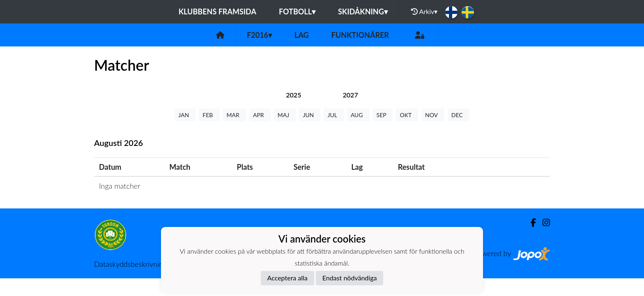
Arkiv (424, 12)
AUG (358, 115)
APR (260, 115)
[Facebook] (530, 223)
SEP (383, 115)
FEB (209, 115)
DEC (459, 115)
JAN (185, 115)
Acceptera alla (287, 278)
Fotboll (297, 12)
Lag (302, 35)
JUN (310, 115)
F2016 (259, 35)
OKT (407, 115)
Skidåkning (363, 12)
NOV (433, 115)
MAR (235, 115)
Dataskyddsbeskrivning (130, 264)
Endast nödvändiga (350, 278)
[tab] (293, 95)
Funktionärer (360, 35)
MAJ (285, 115)
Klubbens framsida (217, 12)
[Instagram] (543, 223)
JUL (333, 115)
